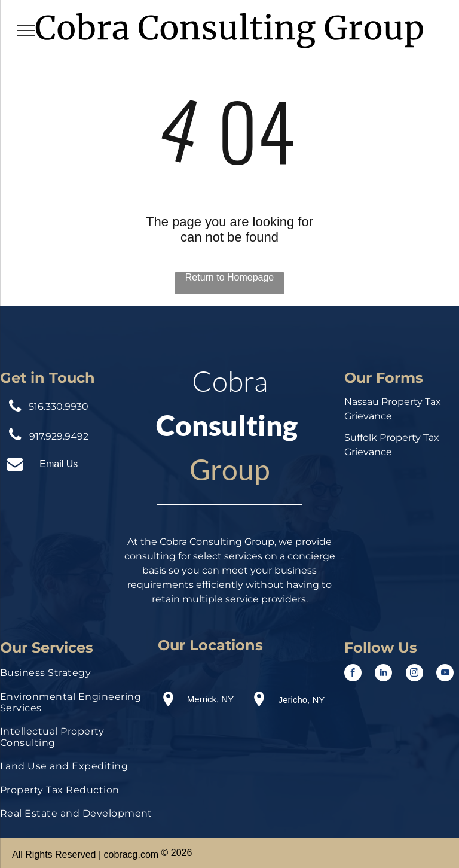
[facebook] (353, 674)
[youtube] (445, 674)
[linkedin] (383, 674)
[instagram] (414, 674)
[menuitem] (76, 676)
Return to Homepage (230, 277)
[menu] (26, 31)
